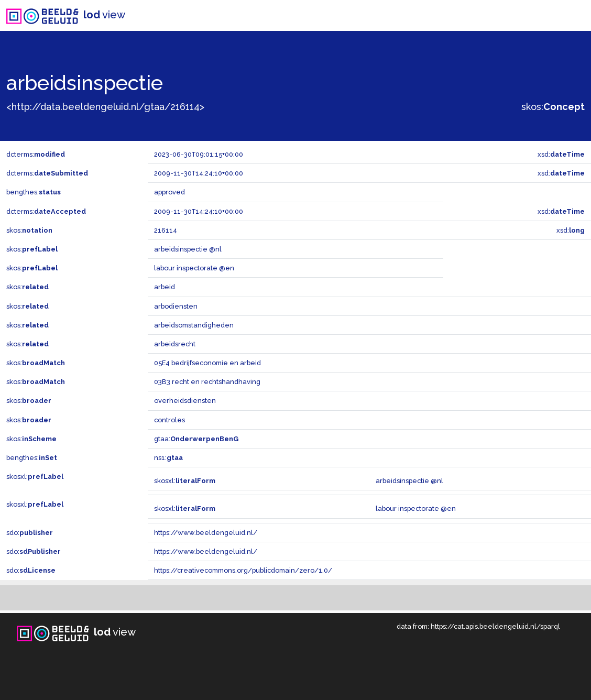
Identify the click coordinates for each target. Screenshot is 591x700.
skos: (553, 107)
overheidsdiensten (185, 401)
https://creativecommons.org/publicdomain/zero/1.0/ (243, 570)
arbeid (165, 287)
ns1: (168, 458)
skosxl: (35, 477)
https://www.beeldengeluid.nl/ (206, 533)
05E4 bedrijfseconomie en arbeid (207, 363)
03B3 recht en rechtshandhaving (207, 382)
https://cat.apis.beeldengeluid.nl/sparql (495, 626)
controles (169, 420)
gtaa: (196, 439)
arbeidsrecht (175, 344)
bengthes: (34, 192)
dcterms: (36, 154)
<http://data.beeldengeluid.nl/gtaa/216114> (105, 107)
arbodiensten (176, 306)
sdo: (30, 533)
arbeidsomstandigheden (194, 325)
